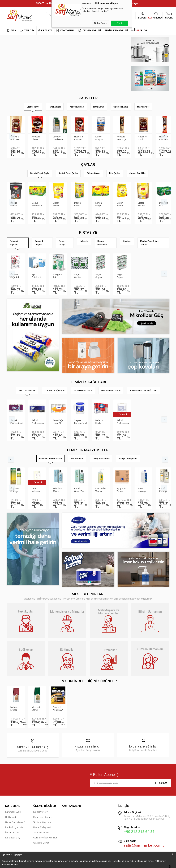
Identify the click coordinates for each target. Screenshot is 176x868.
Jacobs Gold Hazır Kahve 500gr (58, 138)
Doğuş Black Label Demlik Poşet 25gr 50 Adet (80, 205)
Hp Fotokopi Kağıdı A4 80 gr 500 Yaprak (37, 276)
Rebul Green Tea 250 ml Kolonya (79, 490)
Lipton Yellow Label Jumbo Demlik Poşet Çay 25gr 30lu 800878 (143, 205)
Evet (119, 23)
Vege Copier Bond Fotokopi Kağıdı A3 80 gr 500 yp (100, 276)
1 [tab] (147, 59)
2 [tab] (150, 59)
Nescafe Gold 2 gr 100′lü (121, 138)
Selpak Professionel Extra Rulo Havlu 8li (17, 422)
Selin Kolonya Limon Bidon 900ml (142, 490)
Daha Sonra (101, 23)
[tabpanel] (150, 49)
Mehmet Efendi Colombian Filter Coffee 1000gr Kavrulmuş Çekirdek (16, 709)
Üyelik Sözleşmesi (42, 827)
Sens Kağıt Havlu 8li (58, 422)
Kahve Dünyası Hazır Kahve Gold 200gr (99, 138)
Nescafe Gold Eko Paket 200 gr (15, 138)
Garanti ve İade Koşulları (45, 838)
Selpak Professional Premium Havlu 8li (38, 422)
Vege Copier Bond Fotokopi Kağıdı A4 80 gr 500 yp (121, 276)
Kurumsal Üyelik (13, 812)
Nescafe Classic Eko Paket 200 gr (37, 138)
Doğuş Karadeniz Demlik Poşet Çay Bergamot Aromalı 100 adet (37, 205)
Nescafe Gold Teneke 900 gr (142, 138)
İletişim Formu (12, 832)
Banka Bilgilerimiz (14, 827)
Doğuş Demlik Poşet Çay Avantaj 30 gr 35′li (16, 205)
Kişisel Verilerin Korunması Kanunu (43, 814)
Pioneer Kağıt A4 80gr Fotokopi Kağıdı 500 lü (16, 276)
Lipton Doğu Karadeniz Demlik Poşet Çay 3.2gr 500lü (100, 205)
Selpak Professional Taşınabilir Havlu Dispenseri (81, 422)
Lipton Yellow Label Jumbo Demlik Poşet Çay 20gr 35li (58, 205)
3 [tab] (153, 59)
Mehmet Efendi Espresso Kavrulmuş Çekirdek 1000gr (37, 709)
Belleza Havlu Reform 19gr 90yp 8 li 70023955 (100, 422)
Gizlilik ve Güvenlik (42, 843)
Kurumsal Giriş (13, 838)
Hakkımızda (11, 817)
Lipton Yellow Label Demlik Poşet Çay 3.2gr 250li (122, 205)
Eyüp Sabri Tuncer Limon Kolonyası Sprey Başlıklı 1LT (101, 490)
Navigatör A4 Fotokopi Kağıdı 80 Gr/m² (58, 276)
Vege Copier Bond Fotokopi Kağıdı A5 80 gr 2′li (79, 276)
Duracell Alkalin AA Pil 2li (58, 709)
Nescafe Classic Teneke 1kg (78, 138)
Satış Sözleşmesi (42, 832)
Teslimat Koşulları (42, 822)
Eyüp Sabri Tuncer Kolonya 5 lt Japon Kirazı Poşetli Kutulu (122, 490)
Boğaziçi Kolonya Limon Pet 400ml (15, 490)
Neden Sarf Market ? (15, 822)
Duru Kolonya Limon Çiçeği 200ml (36, 490)
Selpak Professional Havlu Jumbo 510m (123, 422)
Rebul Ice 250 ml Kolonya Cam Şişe (58, 490)
